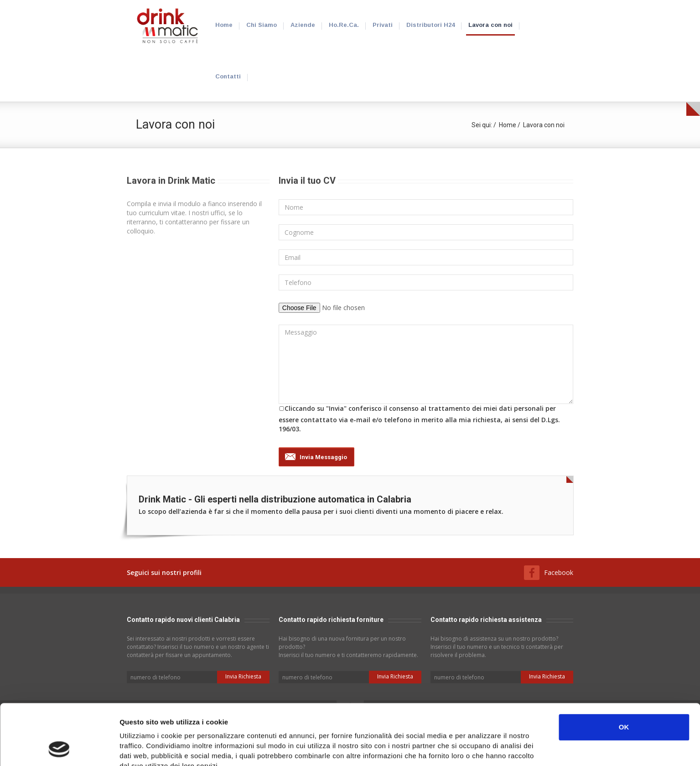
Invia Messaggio (323, 457)
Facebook (559, 572)
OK (624, 670)
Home (508, 125)
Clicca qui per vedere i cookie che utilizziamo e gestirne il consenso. (239, 719)
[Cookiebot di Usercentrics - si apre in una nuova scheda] (59, 748)
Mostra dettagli (484, 748)
